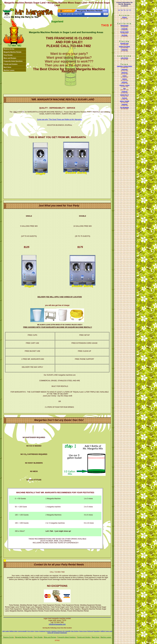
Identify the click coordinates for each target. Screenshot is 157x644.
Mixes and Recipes (10, 58)
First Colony (31, 631)
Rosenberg (97, 631)
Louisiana (124, 56)
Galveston (124, 82)
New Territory (75, 631)
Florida (124, 41)
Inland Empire (124, 26)
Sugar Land (109, 631)
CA (122, 10)
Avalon (7, 631)
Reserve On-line (9, 49)
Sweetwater (64, 633)
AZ (119, 10)
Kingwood (124, 92)
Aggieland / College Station (124, 66)
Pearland (124, 98)
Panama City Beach (124, 46)
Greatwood (42, 631)
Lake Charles (124, 58)
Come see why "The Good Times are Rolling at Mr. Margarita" (60, 119)
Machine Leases (9, 70)
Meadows (54, 631)
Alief (4, 631)
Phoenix (124, 17)
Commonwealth (22, 631)
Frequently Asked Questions (13, 61)
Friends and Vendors (11, 64)
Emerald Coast (124, 43)
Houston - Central (124, 85)
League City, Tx (124, 95)
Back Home (7, 67)
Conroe (124, 76)
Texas (124, 64)
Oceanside (124, 29)
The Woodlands (124, 107)
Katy (124, 88)
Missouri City (61, 631)
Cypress (124, 79)
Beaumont (124, 73)
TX (130, 10)
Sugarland (124, 104)
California (124, 24)
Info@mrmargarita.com (57, 624)
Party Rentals (8, 55)
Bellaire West (13, 631)
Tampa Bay (125, 50)
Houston (48, 631)
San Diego (124, 35)
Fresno (37, 631)
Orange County (124, 32)
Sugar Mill (50, 633)
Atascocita (124, 69)
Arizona (124, 15)
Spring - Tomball (125, 101)
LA (127, 10)
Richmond (90, 631)
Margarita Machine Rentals (12, 52)
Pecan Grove (83, 631)
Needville (68, 631)
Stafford (103, 631)
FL (125, 10)
